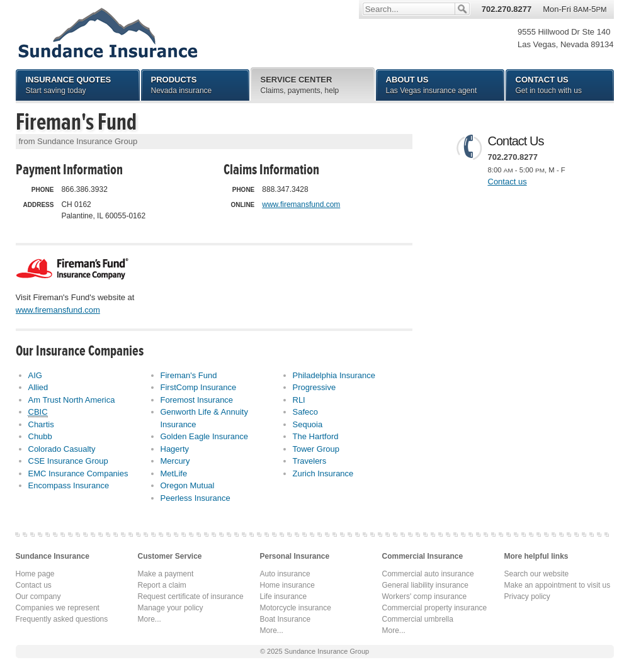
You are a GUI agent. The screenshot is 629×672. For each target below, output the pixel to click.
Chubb (40, 436)
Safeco (305, 412)
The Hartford (316, 436)
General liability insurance (425, 585)
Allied (38, 387)
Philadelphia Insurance (334, 375)
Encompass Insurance (69, 485)
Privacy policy (527, 596)
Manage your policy (171, 608)
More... (150, 619)
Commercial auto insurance (428, 574)
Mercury (175, 461)
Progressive (314, 387)
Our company (38, 596)
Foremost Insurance (197, 400)
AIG (35, 375)
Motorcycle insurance (296, 608)
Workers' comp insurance (425, 596)
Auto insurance (285, 574)
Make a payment (166, 574)
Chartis (41, 424)
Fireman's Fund (189, 375)
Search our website (537, 574)
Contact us (507, 182)
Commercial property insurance (435, 608)
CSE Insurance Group (68, 461)
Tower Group (316, 449)
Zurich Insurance (323, 473)
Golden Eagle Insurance (204, 436)
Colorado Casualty (62, 449)
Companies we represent (58, 608)
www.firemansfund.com (301, 204)
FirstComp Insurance (199, 387)
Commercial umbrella (418, 619)
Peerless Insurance (195, 498)
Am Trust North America (72, 400)
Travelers (310, 461)
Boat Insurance (286, 619)
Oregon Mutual (188, 485)
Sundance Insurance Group (107, 33)
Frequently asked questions (62, 619)
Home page (35, 574)
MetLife (174, 473)
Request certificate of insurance (191, 596)
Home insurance (287, 585)
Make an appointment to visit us (558, 585)
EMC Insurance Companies (78, 473)
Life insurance (284, 596)
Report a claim (162, 585)
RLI (299, 400)
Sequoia (308, 424)
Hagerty (175, 449)
